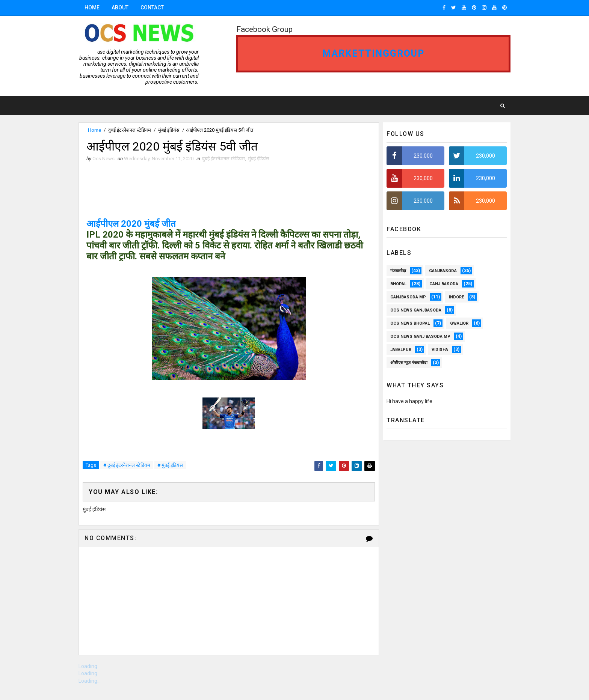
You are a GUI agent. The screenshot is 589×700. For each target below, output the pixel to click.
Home (92, 8)
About (120, 8)
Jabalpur (401, 350)
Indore (456, 297)
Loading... (90, 666)
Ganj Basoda (444, 284)
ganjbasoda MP (408, 297)
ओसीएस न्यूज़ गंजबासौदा (409, 363)
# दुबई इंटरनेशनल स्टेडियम (127, 465)
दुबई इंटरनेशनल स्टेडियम (130, 130)
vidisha (440, 350)
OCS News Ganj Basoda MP (420, 336)
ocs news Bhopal (410, 323)
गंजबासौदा (398, 271)
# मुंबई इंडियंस (170, 465)
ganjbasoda (443, 271)
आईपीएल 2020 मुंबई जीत (131, 224)
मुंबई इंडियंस (169, 130)
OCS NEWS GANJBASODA (416, 310)
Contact (152, 8)
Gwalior (459, 323)
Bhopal (398, 284)
